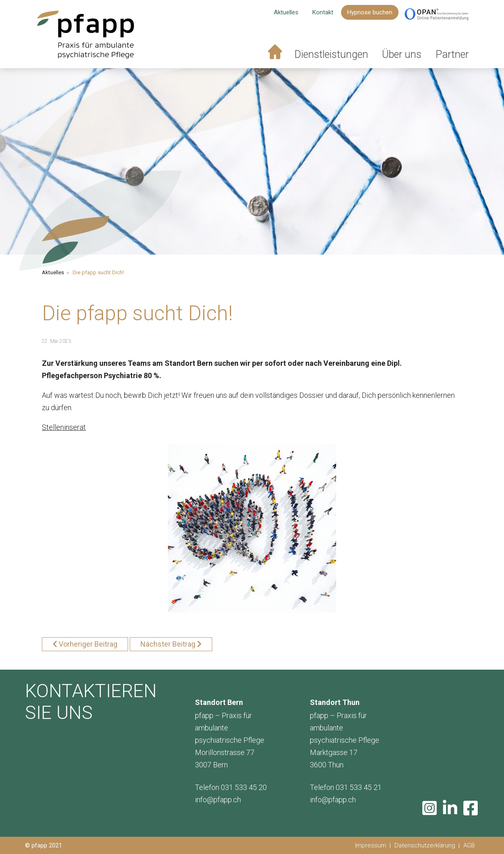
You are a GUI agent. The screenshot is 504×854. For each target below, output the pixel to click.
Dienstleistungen (331, 54)
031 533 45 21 (359, 787)
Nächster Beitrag (168, 644)
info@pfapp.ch (218, 800)
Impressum (371, 845)
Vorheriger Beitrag (88, 644)
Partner (452, 54)
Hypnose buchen (370, 12)
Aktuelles (286, 12)
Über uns (402, 54)
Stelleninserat (64, 427)
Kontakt (323, 12)
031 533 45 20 (244, 787)
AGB (469, 845)
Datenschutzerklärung (425, 845)
